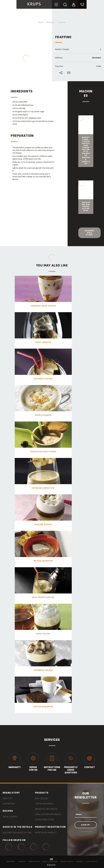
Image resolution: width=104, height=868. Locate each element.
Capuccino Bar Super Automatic (86, 207)
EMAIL (79, 814)
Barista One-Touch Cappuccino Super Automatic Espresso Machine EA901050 (86, 151)
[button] (74, 4)
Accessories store (90, 233)
